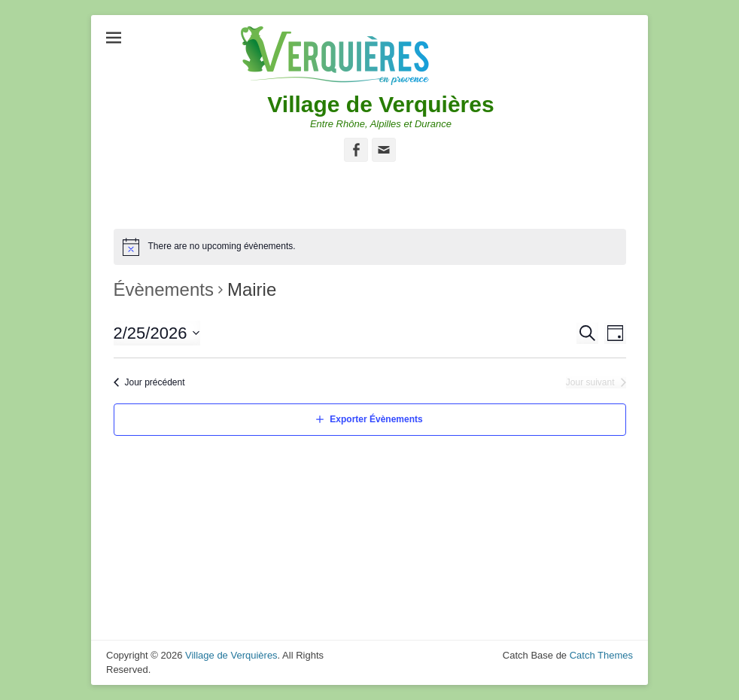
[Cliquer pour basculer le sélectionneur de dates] (157, 333)
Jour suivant (590, 382)
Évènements (164, 289)
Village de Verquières (380, 104)
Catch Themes (601, 655)
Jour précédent (155, 382)
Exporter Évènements (376, 419)
